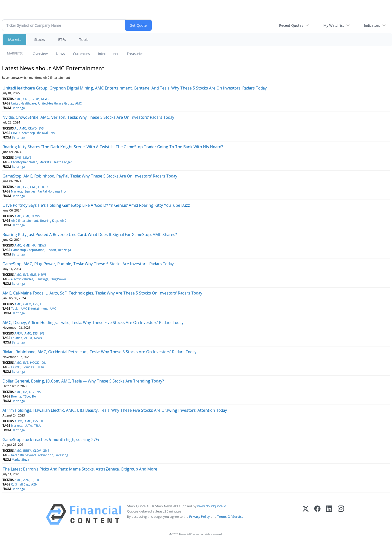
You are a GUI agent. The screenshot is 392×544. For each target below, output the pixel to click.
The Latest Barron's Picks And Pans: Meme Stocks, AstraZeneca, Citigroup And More (80, 469)
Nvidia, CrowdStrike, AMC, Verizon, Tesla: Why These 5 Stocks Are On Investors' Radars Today (88, 117)
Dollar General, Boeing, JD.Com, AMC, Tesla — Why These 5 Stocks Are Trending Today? (83, 381)
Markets (15, 40)
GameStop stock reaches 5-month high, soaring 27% (51, 439)
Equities (30, 191)
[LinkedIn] (329, 514)
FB (37, 480)
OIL (44, 363)
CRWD (32, 128)
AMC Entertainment (24, 221)
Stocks (40, 40)
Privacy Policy (199, 516)
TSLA (27, 396)
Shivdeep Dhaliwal (35, 133)
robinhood (46, 455)
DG (31, 392)
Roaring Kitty (49, 221)
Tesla (15, 309)
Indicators (372, 25)
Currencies (81, 54)
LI (41, 304)
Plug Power (58, 279)
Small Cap (22, 484)
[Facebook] (317, 514)
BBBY (27, 451)
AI (16, 128)
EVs (52, 133)
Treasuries (135, 54)
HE (42, 421)
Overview (40, 54)
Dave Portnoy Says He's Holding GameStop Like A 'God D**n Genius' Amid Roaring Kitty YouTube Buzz (96, 205)
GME (18, 158)
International (108, 54)
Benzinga (18, 108)
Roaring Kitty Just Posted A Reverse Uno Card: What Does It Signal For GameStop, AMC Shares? (90, 234)
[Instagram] (341, 514)
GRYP (35, 99)
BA (25, 392)
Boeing (16, 396)
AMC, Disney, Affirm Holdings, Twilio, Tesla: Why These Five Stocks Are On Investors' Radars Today (93, 322)
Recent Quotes (291, 25)
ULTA (28, 426)
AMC (18, 99)
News (60, 54)
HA (34, 245)
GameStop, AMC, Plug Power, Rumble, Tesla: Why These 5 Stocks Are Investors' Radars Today (88, 264)
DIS (35, 333)
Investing (62, 455)
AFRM (18, 333)
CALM (27, 304)
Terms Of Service (230, 516)
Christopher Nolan (24, 162)
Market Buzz (20, 460)
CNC (26, 99)
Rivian (40, 367)
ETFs (62, 40)
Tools (84, 40)
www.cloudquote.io (212, 506)
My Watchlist (334, 25)
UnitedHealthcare (23, 103)
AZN (26, 480)
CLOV (37, 451)
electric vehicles (22, 279)
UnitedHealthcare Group (56, 103)
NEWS (45, 99)
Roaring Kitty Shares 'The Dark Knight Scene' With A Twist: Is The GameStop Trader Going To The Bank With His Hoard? (113, 147)
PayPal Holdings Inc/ (52, 191)
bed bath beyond (23, 455)
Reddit (51, 250)
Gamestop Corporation (28, 250)
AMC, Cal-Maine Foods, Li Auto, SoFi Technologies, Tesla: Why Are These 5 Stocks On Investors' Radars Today (102, 293)
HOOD (43, 187)
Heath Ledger (62, 162)
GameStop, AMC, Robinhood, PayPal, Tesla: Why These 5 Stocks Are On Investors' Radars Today (90, 176)
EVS (41, 128)
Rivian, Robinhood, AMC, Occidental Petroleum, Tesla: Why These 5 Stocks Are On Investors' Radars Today (99, 352)
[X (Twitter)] (306, 514)
